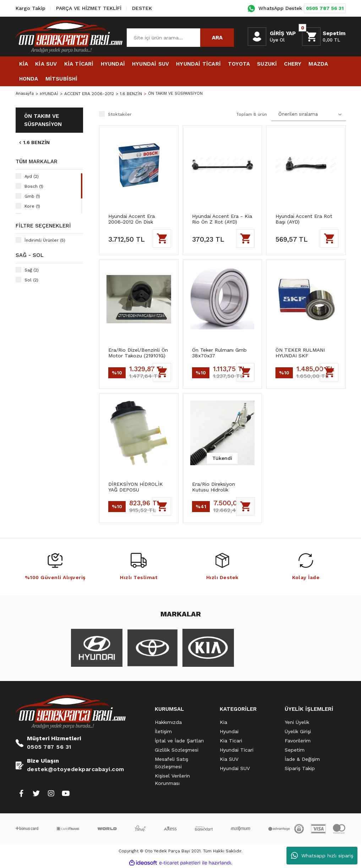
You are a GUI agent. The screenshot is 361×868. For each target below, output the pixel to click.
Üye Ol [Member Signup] (277, 40)
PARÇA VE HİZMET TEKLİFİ (89, 8)
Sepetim (295, 750)
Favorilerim (298, 741)
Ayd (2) (32, 176)
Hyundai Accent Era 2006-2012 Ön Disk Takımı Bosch (132, 219)
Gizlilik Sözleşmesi (177, 750)
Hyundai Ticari (237, 750)
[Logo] (69, 36)
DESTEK (142, 8)
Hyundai (229, 731)
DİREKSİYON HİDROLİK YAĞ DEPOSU (136, 487)
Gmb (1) (32, 196)
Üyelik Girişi (298, 731)
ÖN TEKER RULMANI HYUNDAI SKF (300, 353)
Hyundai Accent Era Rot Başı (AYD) (304, 219)
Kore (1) (32, 206)
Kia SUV (229, 759)
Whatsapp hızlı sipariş (322, 856)
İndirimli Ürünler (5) (45, 240)
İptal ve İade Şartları (179, 741)
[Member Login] (257, 37)
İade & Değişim (302, 759)
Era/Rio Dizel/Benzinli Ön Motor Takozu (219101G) (138, 353)
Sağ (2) (32, 270)
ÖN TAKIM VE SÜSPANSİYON (178, 94)
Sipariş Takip (300, 768)
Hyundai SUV (235, 768)
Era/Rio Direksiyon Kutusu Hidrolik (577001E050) (214, 487)
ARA (217, 38)
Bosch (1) (34, 186)
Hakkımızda (168, 722)
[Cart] (324, 37)
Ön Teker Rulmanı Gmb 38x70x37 (219, 353)
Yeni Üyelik (297, 722)
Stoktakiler (120, 114)
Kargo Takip (31, 8)
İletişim (163, 731)
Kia (223, 722)
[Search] (180, 38)
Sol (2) (31, 280)
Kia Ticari (231, 741)
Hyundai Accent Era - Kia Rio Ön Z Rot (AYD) (222, 219)
